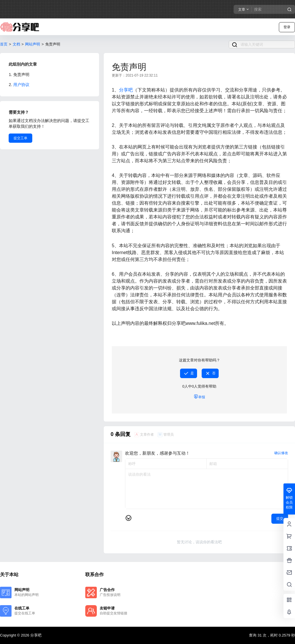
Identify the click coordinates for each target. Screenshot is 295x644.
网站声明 (33, 44)
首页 (4, 44)
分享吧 (126, 90)
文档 (16, 44)
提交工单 (20, 138)
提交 (280, 519)
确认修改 (281, 453)
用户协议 (21, 85)
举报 (199, 397)
